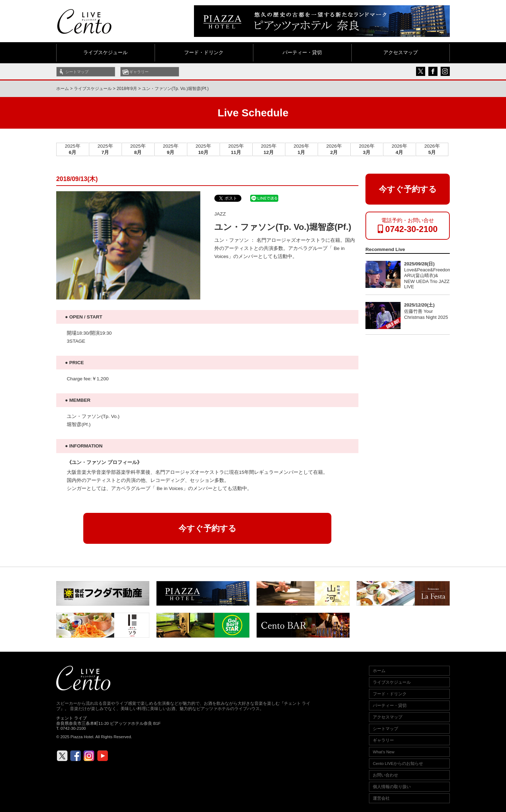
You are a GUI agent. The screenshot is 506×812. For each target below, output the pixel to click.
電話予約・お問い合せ (408, 225)
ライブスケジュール (105, 53)
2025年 (72, 149)
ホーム (63, 89)
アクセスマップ (401, 53)
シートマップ (77, 72)
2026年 (301, 149)
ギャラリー (139, 72)
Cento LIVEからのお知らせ (398, 763)
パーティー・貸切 (302, 53)
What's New (384, 752)
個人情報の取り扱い (392, 787)
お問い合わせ (385, 775)
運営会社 (381, 798)
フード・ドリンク (204, 53)
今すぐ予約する (207, 528)
